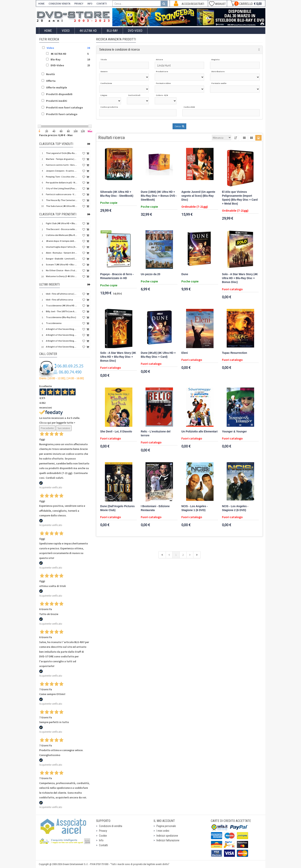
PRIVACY (79, 4)
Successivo (64, 428)
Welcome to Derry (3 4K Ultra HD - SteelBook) (62, 276)
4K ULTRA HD (88, 31)
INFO (90, 4)
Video (66, 31)
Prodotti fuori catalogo (62, 114)
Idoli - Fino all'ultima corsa (59, 300)
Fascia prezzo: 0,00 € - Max (56, 135)
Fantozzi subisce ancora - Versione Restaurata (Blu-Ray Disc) (62, 194)
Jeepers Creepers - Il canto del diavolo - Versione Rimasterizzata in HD (62, 171)
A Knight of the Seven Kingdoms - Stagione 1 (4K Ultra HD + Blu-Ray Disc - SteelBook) (62, 347)
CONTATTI (102, 4)
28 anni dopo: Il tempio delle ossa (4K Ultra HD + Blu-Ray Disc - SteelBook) (62, 241)
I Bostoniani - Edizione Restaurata (155, 508)
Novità (50, 74)
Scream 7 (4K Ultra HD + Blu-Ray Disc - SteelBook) (62, 264)
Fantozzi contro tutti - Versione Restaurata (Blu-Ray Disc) (62, 165)
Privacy (103, 831)
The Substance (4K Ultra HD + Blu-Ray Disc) (62, 206)
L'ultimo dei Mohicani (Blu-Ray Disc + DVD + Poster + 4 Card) (62, 235)
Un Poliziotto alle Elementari (199, 432)
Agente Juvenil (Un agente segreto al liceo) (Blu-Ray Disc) (198, 196)
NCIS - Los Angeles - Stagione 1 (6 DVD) (195, 508)
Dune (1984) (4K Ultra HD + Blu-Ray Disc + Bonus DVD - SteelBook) (159, 196)
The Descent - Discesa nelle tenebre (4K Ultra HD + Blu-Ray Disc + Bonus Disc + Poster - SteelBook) (62, 229)
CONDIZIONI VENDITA (59, 4)
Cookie (103, 836)
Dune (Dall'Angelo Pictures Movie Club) (117, 508)
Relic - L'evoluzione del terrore (156, 434)
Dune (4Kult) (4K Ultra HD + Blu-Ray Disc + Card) (158, 355)
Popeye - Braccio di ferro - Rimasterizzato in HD (117, 276)
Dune (185, 274)
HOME (41, 4)
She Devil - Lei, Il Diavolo (116, 432)
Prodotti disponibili (59, 94)
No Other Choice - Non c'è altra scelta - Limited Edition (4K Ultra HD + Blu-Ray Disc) (62, 270)
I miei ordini (163, 831)
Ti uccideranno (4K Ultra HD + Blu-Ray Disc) (62, 305)
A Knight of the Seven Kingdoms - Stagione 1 (62, 329)
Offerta (51, 81)
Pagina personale (166, 826)
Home (48, 31)
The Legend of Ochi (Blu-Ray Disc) (62, 153)
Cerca (179, 126)
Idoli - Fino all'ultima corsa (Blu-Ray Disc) (62, 294)
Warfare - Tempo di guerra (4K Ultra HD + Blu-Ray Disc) (62, 159)
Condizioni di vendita (111, 826)
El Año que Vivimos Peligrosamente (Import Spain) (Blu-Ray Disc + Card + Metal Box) (240, 198)
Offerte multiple (57, 87)
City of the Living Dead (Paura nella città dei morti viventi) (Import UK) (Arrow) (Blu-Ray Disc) (62, 188)
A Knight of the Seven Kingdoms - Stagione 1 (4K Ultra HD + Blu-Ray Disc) (62, 341)
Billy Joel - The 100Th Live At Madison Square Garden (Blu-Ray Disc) (62, 311)
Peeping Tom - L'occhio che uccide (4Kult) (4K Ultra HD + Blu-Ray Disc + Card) (62, 177)
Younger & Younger (234, 432)
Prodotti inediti (57, 101)
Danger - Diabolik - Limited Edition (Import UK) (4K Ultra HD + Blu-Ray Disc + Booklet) (62, 259)
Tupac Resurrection (235, 353)
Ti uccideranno (54, 323)
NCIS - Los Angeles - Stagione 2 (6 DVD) (235, 508)
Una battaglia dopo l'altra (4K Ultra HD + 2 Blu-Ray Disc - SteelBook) (62, 247)
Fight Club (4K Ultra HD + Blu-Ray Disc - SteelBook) (62, 223)
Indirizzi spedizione (167, 836)
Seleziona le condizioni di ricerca (119, 50)
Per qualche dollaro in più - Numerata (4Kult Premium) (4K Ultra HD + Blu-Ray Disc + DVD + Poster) (62, 182)
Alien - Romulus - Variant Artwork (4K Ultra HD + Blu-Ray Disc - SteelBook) (62, 253)
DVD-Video (135, 31)
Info (101, 840)
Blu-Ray (112, 31)
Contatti (103, 845)
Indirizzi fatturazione (168, 840)
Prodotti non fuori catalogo (65, 107)
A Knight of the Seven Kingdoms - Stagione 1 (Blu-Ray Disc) (62, 335)
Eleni (185, 353)
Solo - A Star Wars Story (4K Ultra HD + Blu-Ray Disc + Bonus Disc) (240, 278)
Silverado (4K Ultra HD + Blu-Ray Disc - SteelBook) (117, 194)
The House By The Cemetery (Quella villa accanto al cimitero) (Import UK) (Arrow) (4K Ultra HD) (62, 200)
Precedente (47, 428)
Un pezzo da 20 (150, 274)
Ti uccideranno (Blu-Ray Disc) (61, 317)
